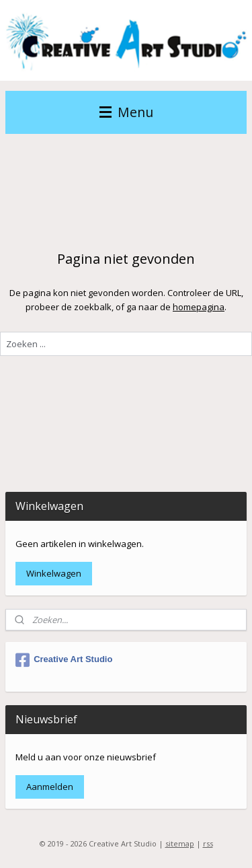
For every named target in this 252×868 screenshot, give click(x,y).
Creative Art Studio (64, 660)
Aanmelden (50, 787)
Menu (126, 112)
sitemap (180, 843)
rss (208, 843)
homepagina (199, 306)
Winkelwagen (54, 573)
